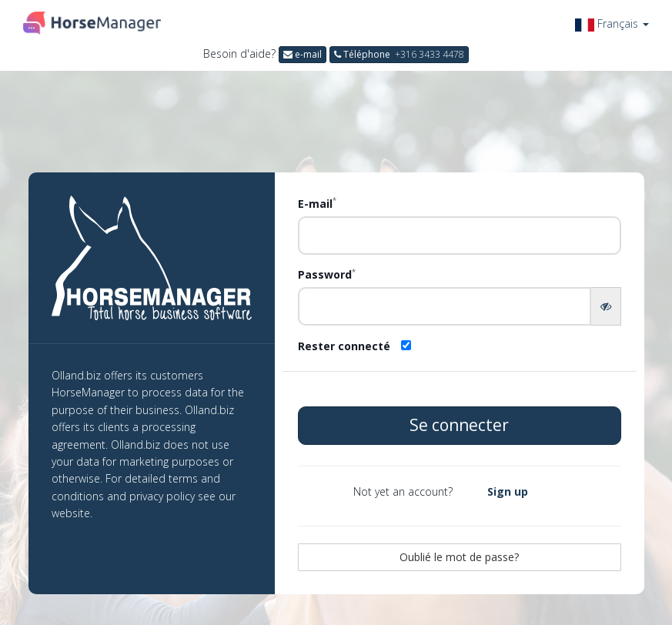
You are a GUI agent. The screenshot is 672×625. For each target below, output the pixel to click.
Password (327, 274)
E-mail (317, 203)
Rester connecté (344, 346)
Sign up (508, 491)
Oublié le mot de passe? (459, 557)
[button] (612, 23)
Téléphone (399, 54)
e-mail (303, 54)
